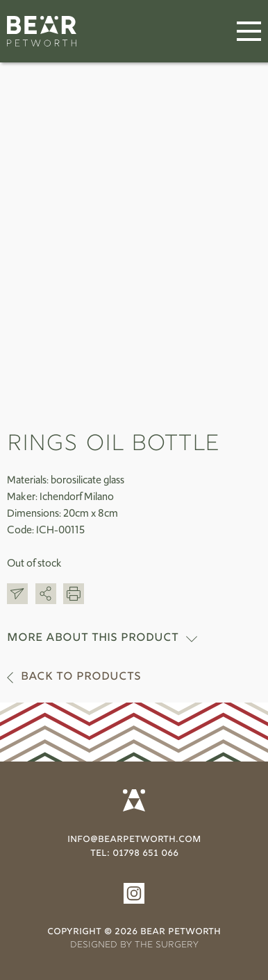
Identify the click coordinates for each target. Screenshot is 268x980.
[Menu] (249, 32)
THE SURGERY (167, 945)
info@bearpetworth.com (134, 840)
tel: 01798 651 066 (134, 854)
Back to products (81, 677)
